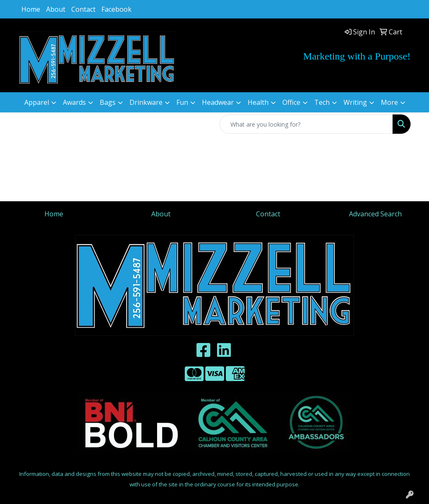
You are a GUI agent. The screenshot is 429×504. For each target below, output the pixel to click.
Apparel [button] (37, 102)
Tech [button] (322, 102)
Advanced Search (375, 214)
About (56, 9)
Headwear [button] (218, 102)
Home (31, 9)
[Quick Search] (306, 124)
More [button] (389, 102)
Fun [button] (182, 102)
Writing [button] (355, 102)
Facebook (116, 9)
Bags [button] (108, 102)
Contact (83, 9)
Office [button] (291, 102)
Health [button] (258, 102)
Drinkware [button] (146, 102)
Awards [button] (74, 102)
